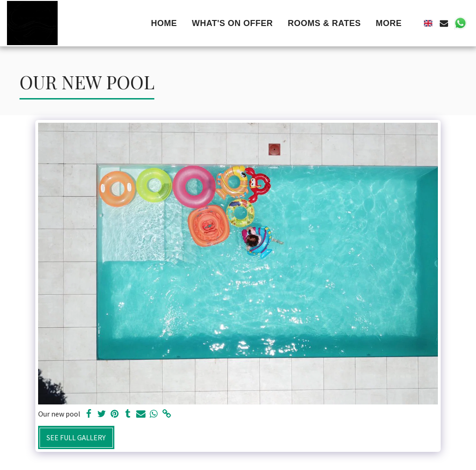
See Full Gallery (76, 437)
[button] (444, 23)
